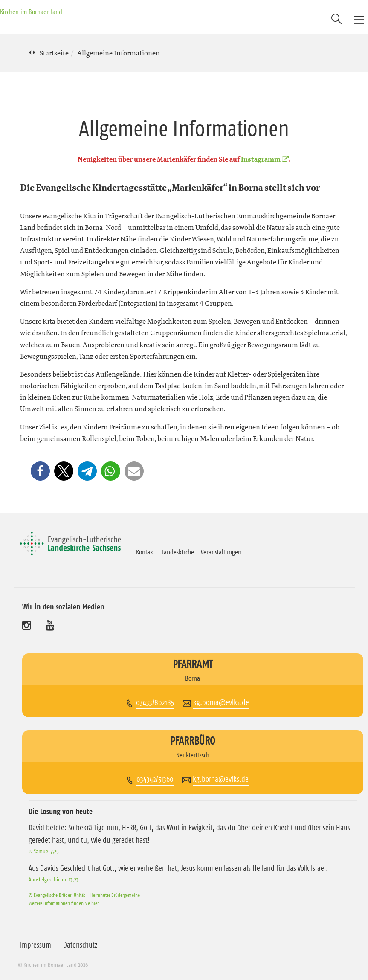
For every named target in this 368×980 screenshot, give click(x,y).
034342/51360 (155, 779)
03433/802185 (155, 702)
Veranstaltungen (221, 552)
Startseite (54, 53)
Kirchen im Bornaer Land (31, 12)
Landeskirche (178, 552)
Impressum (36, 945)
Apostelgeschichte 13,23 (54, 879)
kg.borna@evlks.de (221, 702)
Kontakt (145, 552)
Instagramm (261, 159)
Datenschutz (80, 945)
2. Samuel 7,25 (44, 851)
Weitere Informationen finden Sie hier (64, 903)
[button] (40, 471)
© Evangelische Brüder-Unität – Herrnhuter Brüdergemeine (84, 895)
